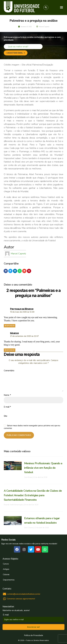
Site (6, 416)
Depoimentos (9, 580)
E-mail (7, 407)
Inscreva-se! (33, 627)
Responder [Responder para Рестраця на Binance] (10, 326)
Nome (7, 395)
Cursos (6, 564)
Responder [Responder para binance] (10, 350)
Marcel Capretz (18, 254)
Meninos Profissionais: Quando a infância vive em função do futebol (43, 468)
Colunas (6, 574)
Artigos (6, 569)
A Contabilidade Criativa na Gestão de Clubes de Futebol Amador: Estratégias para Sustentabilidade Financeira (33, 495)
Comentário (9, 371)
